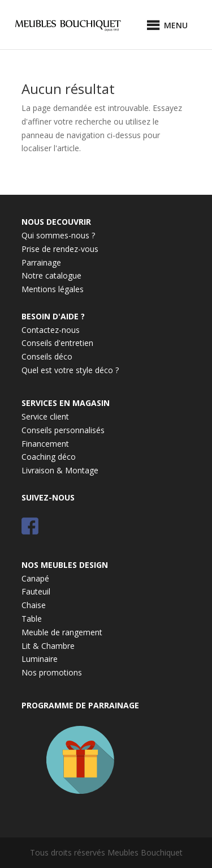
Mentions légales (53, 289)
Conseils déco (47, 356)
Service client (45, 416)
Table (32, 619)
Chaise (34, 605)
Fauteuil (36, 591)
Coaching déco (49, 457)
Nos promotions (52, 672)
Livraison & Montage (60, 470)
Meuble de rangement (62, 632)
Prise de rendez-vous (60, 249)
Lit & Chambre (48, 646)
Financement (45, 444)
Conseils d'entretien (57, 343)
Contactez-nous (51, 330)
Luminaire (40, 659)
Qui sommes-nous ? (58, 235)
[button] (176, 25)
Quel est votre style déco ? (70, 370)
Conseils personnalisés (63, 430)
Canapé (35, 578)
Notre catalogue (51, 275)
